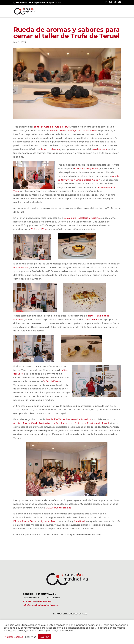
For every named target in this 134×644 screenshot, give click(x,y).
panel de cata (99, 149)
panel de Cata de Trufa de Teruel (52, 127)
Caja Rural (79, 521)
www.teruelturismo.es (58, 508)
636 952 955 (45, 601)
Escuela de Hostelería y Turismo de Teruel (73, 130)
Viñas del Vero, (40, 229)
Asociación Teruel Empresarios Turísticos (69, 419)
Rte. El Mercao (21, 267)
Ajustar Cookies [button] (14, 637)
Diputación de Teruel (25, 521)
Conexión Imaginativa (87, 169)
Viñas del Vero (51, 381)
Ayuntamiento (49, 521)
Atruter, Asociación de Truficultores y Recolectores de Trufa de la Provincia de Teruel (61, 423)
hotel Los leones (50, 149)
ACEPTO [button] (44, 637)
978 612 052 (29, 601)
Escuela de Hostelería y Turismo (82, 218)
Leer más (31, 637)
